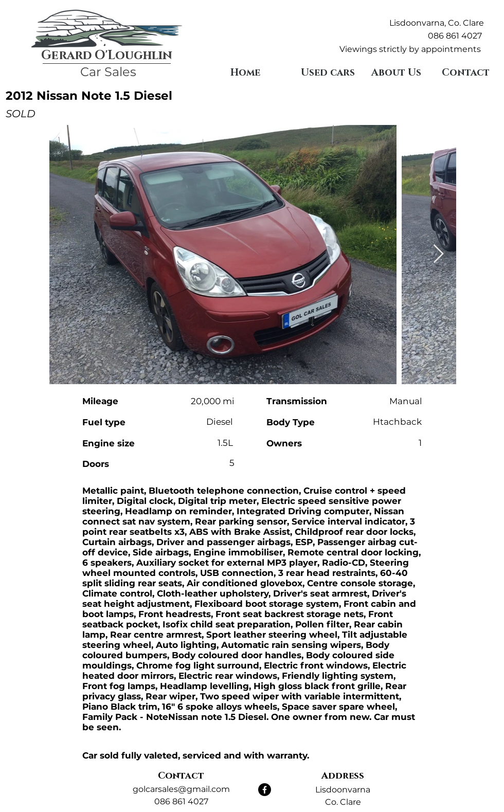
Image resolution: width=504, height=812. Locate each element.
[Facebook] (265, 790)
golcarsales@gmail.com (181, 789)
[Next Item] (438, 254)
